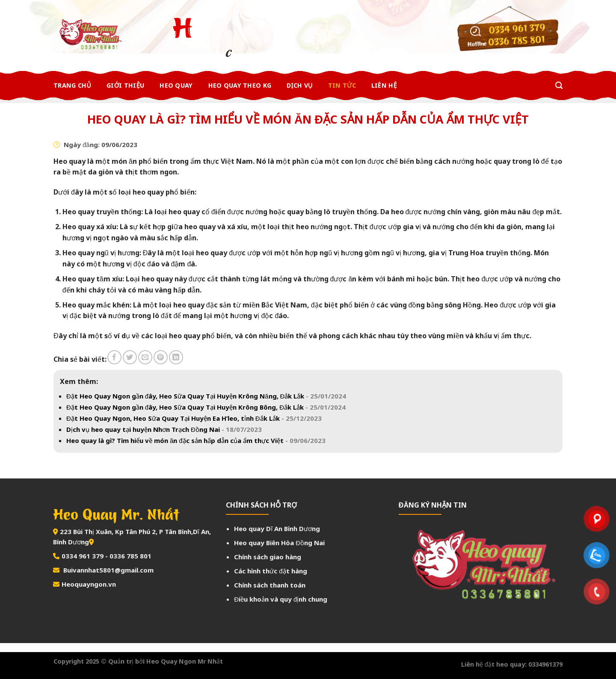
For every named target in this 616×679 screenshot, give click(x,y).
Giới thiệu (125, 85)
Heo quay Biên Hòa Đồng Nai (279, 543)
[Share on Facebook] (114, 357)
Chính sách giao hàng (268, 557)
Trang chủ (72, 85)
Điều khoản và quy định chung (281, 599)
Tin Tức (342, 85)
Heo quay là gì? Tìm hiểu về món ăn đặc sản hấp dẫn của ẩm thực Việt (196, 440)
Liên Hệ (384, 85)
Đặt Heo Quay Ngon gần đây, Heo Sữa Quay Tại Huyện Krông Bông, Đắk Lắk (206, 407)
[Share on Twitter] (130, 357)
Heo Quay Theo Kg (240, 85)
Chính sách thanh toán (270, 585)
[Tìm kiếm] (559, 86)
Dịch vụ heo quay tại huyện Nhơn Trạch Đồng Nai (164, 429)
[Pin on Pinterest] (161, 357)
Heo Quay (176, 85)
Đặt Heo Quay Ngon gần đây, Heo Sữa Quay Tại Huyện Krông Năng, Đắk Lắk (206, 396)
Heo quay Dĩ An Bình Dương (277, 528)
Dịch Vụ (299, 85)
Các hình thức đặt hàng (270, 571)
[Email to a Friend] (145, 357)
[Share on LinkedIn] (176, 357)
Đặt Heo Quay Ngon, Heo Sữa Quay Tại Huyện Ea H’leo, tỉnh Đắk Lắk (194, 418)
